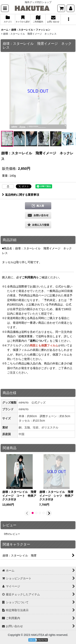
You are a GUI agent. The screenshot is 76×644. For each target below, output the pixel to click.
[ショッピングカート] (61, 8)
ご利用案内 (29, 277)
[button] (5, 8)
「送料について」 (38, 341)
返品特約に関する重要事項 (21, 195)
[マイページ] (71, 8)
